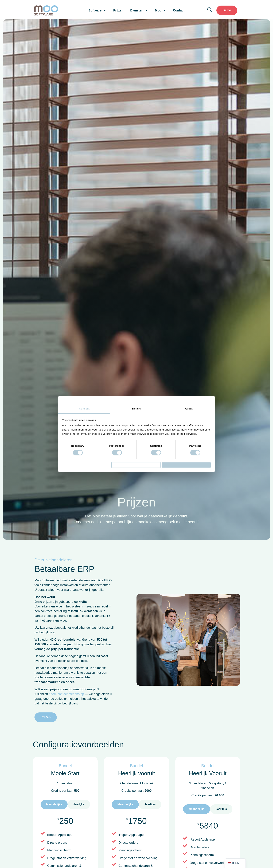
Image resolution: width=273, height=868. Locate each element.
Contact (179, 10)
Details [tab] (136, 407)
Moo (161, 10)
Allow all (186, 465)
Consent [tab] (84, 407)
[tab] (54, 804)
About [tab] (189, 407)
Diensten (139, 10)
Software (97, 10)
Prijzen (118, 10)
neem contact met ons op (66, 694)
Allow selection (136, 465)
